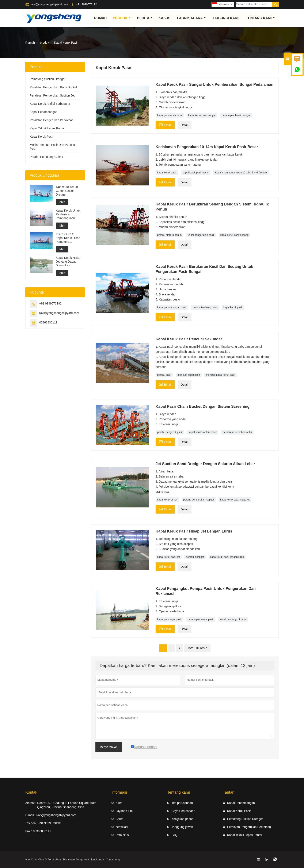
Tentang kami (261, 18)
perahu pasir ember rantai (237, 432)
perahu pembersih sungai (236, 115)
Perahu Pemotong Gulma (46, 157)
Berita (145, 18)
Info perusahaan (182, 803)
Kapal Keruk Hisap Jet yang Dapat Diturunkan (68, 262)
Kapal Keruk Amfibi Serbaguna (50, 104)
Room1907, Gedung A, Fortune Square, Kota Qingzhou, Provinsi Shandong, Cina (67, 805)
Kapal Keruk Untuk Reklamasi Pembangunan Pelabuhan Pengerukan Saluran (68, 215)
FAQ (174, 835)
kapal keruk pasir (167, 173)
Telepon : (31, 823)
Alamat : (31, 803)
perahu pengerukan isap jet (199, 500)
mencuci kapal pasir (189, 375)
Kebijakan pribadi (183, 819)
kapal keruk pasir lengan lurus (227, 557)
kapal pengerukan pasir (201, 235)
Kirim (119, 803)
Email (165, 125)
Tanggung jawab (182, 827)
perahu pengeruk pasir (170, 432)
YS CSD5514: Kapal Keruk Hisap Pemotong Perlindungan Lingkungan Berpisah (68, 238)
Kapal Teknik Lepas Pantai (47, 129)
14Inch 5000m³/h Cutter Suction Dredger (67, 191)
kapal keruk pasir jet (169, 557)
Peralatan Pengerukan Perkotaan (52, 120)
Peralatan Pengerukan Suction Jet (52, 96)
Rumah (100, 18)
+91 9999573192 (87, 4)
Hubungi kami (226, 18)
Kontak (31, 793)
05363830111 (48, 323)
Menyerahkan (109, 747)
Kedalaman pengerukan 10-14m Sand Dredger (241, 173)
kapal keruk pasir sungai (202, 115)
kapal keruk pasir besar (196, 173)
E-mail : (30, 815)
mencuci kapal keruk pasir (221, 375)
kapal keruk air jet (167, 500)
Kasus (164, 18)
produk (122, 18)
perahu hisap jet (195, 557)
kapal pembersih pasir (170, 115)
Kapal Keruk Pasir (42, 137)
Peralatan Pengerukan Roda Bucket (53, 87)
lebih (62, 202)
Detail (185, 125)
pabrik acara (192, 18)
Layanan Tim (124, 811)
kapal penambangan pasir (172, 308)
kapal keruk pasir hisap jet (235, 500)
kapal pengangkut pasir (233, 620)
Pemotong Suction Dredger (48, 79)
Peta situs (122, 835)
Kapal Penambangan (44, 112)
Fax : (29, 831)
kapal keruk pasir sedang (234, 235)
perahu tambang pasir (205, 308)
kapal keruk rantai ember (203, 432)
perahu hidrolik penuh (169, 235)
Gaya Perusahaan (183, 811)
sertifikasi (122, 827)
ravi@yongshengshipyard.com (50, 4)
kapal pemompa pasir (169, 620)
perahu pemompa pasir (201, 620)
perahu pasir (164, 375)
